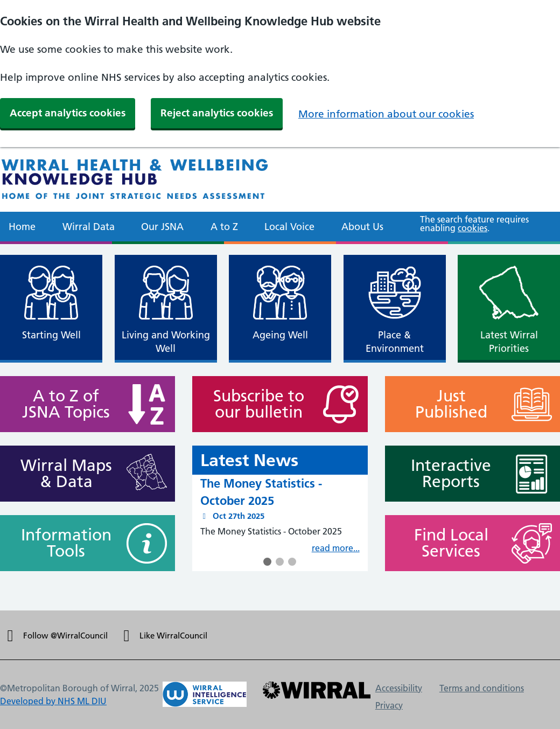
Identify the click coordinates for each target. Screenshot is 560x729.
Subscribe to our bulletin (254, 404)
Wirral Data (89, 227)
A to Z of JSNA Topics (61, 404)
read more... (336, 548)
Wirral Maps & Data (61, 474)
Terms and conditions (482, 688)
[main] (280, 427)
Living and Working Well (166, 342)
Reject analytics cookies (217, 113)
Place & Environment (395, 342)
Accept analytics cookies (68, 113)
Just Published (446, 404)
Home (22, 227)
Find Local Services (446, 543)
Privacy (389, 705)
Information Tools (61, 543)
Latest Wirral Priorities (509, 342)
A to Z (224, 227)
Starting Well (51, 335)
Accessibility (399, 688)
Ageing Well (280, 335)
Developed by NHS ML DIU (53, 701)
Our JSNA (162, 227)
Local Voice (289, 227)
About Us (362, 227)
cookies (472, 228)
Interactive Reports (446, 474)
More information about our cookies (386, 114)
